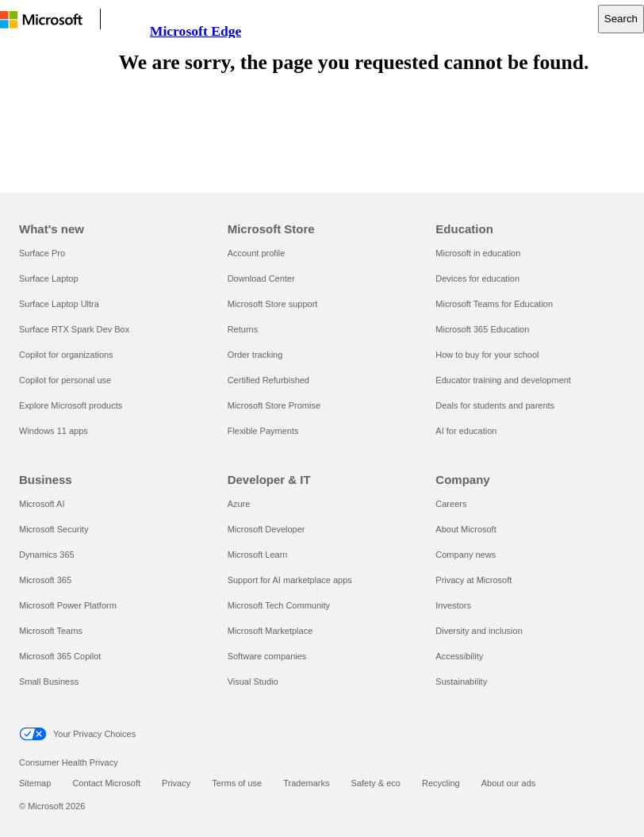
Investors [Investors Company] (453, 605)
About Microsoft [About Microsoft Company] (466, 529)
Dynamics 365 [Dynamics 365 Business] (47, 555)
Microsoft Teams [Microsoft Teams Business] (51, 631)
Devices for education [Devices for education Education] (477, 278)
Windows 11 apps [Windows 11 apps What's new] (54, 431)
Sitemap (35, 783)
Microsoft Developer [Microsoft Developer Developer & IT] (266, 529)
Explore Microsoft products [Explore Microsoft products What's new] (71, 405)
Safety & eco (376, 783)
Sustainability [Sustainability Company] (461, 682)
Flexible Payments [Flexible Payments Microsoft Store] (263, 431)
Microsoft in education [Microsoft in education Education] (478, 253)
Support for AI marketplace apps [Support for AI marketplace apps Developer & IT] (290, 580)
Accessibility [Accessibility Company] (459, 656)
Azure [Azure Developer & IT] (239, 504)
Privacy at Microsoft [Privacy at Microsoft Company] (473, 580)
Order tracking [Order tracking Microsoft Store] (255, 355)
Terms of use (237, 783)
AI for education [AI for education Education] (466, 431)
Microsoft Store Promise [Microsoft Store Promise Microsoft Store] (274, 405)
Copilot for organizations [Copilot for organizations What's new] (66, 355)
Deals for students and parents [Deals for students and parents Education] (495, 405)
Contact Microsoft (106, 783)
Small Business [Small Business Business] (49, 682)
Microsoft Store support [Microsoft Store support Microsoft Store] (273, 304)
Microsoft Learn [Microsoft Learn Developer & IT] (258, 555)
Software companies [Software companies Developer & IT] (267, 656)
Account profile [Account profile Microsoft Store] (257, 253)
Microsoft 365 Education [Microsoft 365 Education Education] (482, 329)
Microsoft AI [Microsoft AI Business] (42, 504)
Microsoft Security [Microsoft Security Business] (54, 529)
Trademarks (306, 783)
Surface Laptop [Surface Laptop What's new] (49, 278)
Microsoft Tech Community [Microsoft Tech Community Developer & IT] (279, 605)
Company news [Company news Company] (466, 555)
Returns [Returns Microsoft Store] (243, 329)
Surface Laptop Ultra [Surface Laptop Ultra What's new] (59, 304)
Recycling (441, 783)
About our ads (509, 783)
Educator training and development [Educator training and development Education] (503, 380)
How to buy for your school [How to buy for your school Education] (487, 355)
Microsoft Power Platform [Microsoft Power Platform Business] (68, 605)
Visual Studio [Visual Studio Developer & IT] (253, 682)
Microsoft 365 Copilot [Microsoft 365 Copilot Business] (60, 656)
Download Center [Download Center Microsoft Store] (261, 278)
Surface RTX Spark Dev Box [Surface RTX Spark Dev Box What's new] (74, 329)
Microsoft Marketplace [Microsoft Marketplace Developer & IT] (270, 631)
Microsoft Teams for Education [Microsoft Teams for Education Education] (494, 304)
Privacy (176, 783)
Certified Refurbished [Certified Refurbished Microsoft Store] (268, 380)
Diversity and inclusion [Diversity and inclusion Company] (479, 631)
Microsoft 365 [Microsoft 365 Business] (45, 580)
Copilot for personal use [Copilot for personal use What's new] (65, 380)
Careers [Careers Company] (451, 504)
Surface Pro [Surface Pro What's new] (42, 253)
